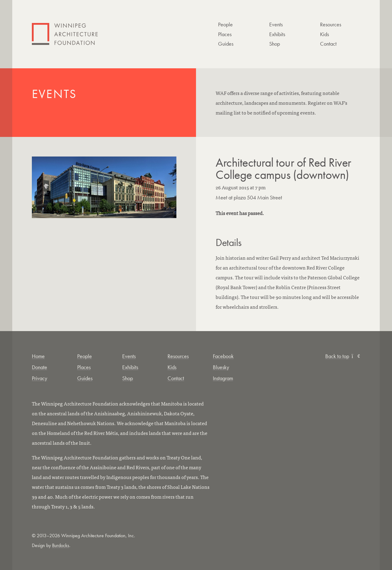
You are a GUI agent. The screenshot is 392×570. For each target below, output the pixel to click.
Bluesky (221, 367)
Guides (226, 44)
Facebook (223, 356)
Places (225, 34)
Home (38, 356)
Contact (328, 44)
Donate (40, 367)
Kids (324, 34)
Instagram (223, 378)
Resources (331, 24)
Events (276, 24)
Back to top (343, 356)
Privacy (40, 378)
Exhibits (277, 34)
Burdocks (61, 545)
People (225, 24)
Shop (275, 44)
